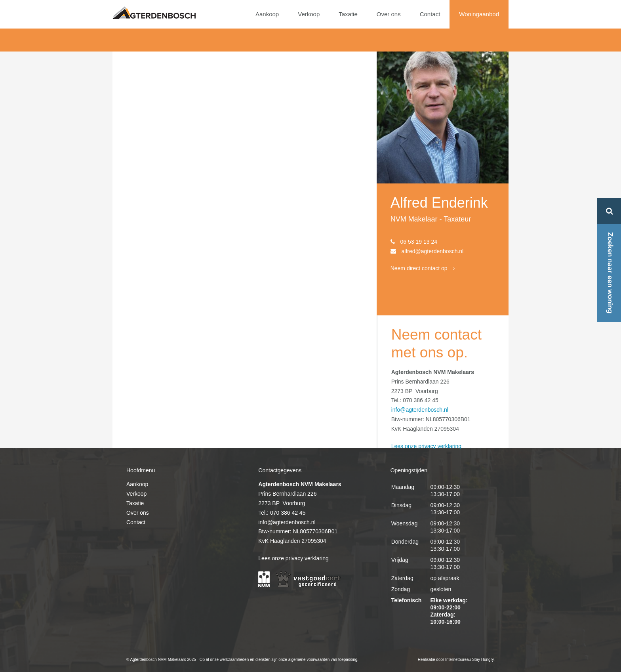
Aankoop (267, 14)
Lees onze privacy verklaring (426, 446)
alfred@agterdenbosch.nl (433, 251)
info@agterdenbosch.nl (420, 410)
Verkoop (309, 14)
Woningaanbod (479, 14)
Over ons (389, 14)
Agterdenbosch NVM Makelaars (154, 13)
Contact (430, 14)
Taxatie (348, 14)
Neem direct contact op (419, 268)
